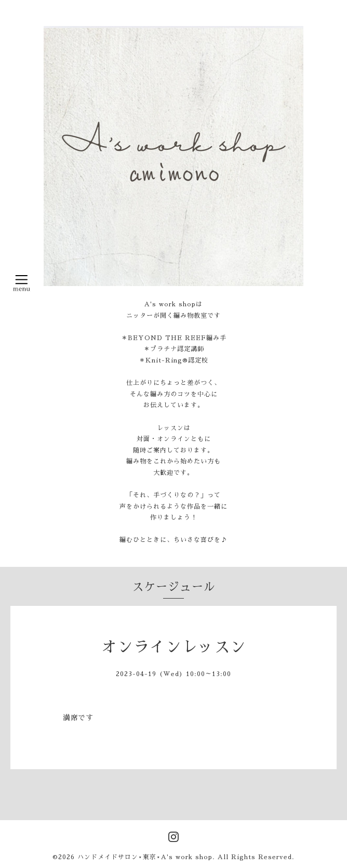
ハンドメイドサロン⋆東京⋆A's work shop (145, 857)
